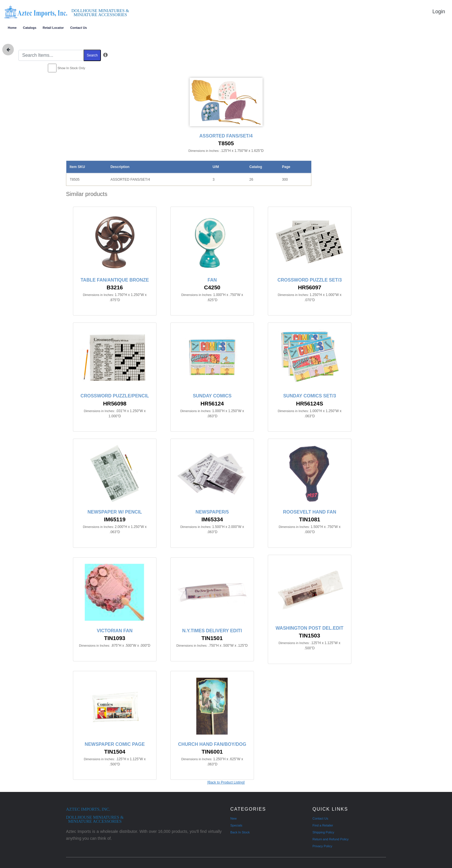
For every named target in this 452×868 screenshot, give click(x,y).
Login (439, 12)
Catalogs (30, 28)
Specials (236, 825)
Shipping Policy (323, 832)
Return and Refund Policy (330, 839)
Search (92, 55)
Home (12, 28)
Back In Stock (240, 832)
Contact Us (78, 28)
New (233, 818)
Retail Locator (53, 28)
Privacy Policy (322, 846)
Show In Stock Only (71, 68)
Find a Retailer (323, 825)
